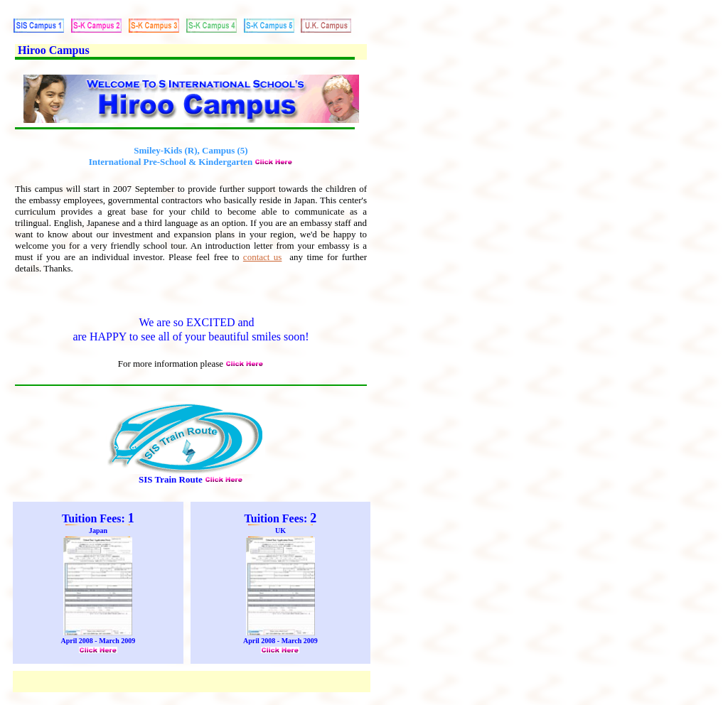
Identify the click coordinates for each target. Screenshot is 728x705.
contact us (263, 257)
